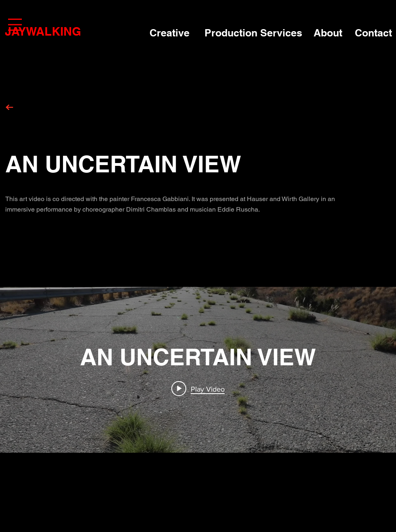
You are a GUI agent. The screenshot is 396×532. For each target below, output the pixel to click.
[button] (15, 25)
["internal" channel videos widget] (198, 370)
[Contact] (375, 33)
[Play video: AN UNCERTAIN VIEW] (198, 389)
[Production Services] (255, 33)
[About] (330, 33)
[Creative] (173, 33)
